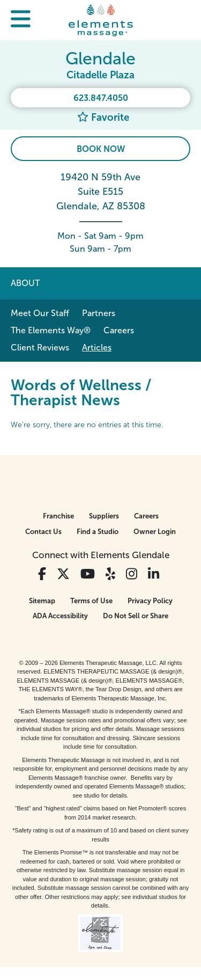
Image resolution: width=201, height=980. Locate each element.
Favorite (103, 117)
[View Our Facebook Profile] (42, 574)
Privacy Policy (150, 601)
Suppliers (104, 516)
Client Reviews (40, 348)
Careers (119, 330)
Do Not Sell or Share (136, 616)
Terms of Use (91, 601)
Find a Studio (98, 532)
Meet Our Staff (40, 313)
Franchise (58, 516)
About (25, 283)
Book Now (101, 149)
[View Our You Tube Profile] (88, 574)
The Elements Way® (51, 330)
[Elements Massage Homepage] (101, 20)
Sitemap (42, 601)
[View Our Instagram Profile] (132, 574)
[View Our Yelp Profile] (110, 574)
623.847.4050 (101, 98)
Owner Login (155, 532)
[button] (21, 20)
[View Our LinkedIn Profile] (154, 574)
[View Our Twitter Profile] (63, 574)
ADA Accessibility (60, 616)
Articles (97, 348)
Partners (99, 313)
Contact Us (43, 532)
